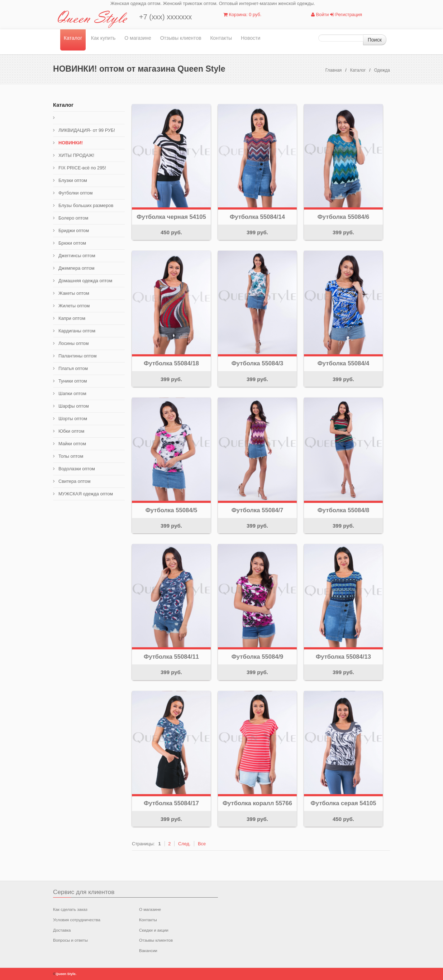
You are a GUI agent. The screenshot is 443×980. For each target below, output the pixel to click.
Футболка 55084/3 (258, 363)
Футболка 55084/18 (171, 363)
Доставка (62, 930)
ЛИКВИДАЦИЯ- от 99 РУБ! (87, 130)
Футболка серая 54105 (344, 803)
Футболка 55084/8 (344, 510)
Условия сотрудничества (77, 920)
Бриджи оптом (74, 230)
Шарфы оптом (74, 406)
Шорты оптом (73, 419)
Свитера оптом (75, 481)
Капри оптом (72, 318)
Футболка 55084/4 (344, 363)
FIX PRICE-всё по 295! (82, 168)
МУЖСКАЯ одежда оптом (86, 494)
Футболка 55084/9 (258, 657)
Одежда (382, 70)
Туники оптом (73, 381)
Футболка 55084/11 (171, 657)
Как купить (103, 38)
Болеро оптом (73, 218)
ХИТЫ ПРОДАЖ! (76, 155)
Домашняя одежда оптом (85, 281)
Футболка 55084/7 (258, 510)
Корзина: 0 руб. (242, 15)
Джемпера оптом (77, 268)
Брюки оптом (72, 243)
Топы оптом (71, 456)
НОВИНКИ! (71, 143)
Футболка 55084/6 (344, 217)
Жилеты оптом (74, 306)
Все (202, 844)
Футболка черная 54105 (171, 217)
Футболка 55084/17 (171, 803)
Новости (251, 38)
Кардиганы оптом (77, 331)
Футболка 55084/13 (343, 657)
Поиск (375, 40)
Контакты (221, 38)
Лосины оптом (74, 343)
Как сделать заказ (70, 909)
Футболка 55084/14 (257, 217)
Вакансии (148, 951)
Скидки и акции (154, 930)
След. (184, 844)
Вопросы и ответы (70, 940)
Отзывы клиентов (181, 38)
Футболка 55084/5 (172, 510)
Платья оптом (73, 368)
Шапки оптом (72, 393)
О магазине (138, 38)
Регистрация (346, 15)
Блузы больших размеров (86, 205)
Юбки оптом (71, 431)
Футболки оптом (76, 193)
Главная (334, 70)
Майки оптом (72, 444)
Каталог (73, 38)
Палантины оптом (77, 356)
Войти (320, 15)
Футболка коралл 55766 (257, 803)
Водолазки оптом (77, 469)
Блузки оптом (73, 180)
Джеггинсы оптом (77, 256)
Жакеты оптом (74, 293)
